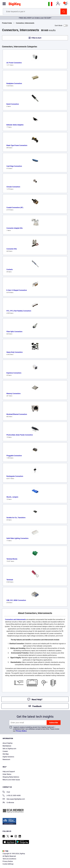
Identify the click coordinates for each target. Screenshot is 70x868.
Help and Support (9, 772)
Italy (5, 851)
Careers (5, 751)
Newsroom (6, 759)
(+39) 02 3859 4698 (12, 796)
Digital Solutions (8, 757)
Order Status (7, 774)
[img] (15, 5)
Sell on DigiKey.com (9, 749)
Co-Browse (8, 803)
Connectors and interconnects (15, 619)
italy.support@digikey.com (14, 799)
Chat (6, 792)
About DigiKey (8, 743)
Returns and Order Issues (11, 780)
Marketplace (7, 746)
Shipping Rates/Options (11, 777)
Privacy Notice (21, 731)
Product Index (7, 23)
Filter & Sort (36, 38)
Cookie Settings (8, 864)
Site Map (6, 754)
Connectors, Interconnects (25, 23)
